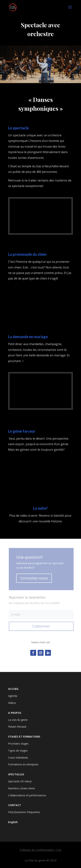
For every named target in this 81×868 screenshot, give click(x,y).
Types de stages (18, 751)
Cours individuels (18, 758)
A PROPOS (15, 713)
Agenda (13, 696)
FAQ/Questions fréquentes (24, 812)
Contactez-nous (34, 578)
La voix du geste (18, 720)
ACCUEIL (13, 689)
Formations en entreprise (23, 764)
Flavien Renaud (17, 727)
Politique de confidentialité (37, 850)
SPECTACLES (16, 774)
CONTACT (15, 805)
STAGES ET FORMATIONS (24, 737)
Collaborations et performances (27, 795)
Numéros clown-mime (21, 788)
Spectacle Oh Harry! (20, 781)
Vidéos (12, 703)
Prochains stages (18, 744)
